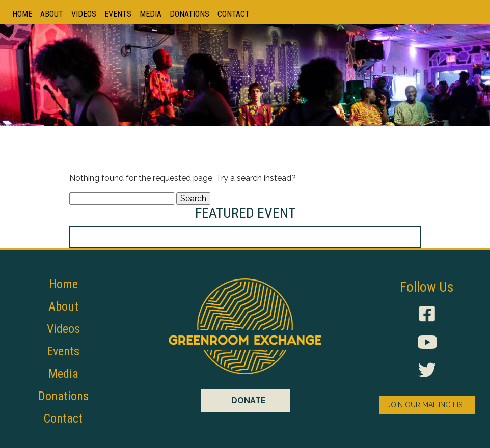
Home (22, 14)
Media (151, 14)
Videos (84, 14)
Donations (189, 14)
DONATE (249, 400)
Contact (234, 14)
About (52, 14)
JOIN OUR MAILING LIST (427, 405)
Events (118, 14)
